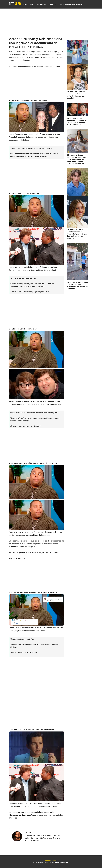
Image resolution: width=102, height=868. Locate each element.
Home (25, 4)
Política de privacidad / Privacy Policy (71, 4)
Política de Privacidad (51, 861)
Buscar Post (53, 4)
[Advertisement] (51, 22)
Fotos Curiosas (41, 4)
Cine (32, 4)
